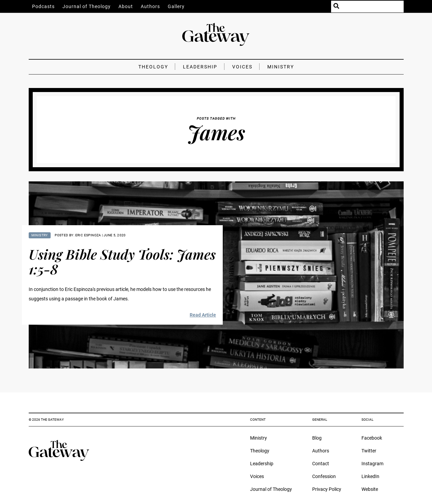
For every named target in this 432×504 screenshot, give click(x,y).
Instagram (372, 464)
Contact (321, 464)
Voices (242, 67)
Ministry (281, 67)
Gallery (176, 6)
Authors (150, 6)
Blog (317, 438)
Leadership (200, 67)
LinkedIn (370, 476)
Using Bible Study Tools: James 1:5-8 (122, 261)
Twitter (369, 451)
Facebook (372, 438)
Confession (324, 476)
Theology (153, 67)
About (126, 6)
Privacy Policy (327, 489)
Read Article (203, 315)
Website (370, 489)
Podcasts (43, 6)
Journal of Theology (87, 6)
